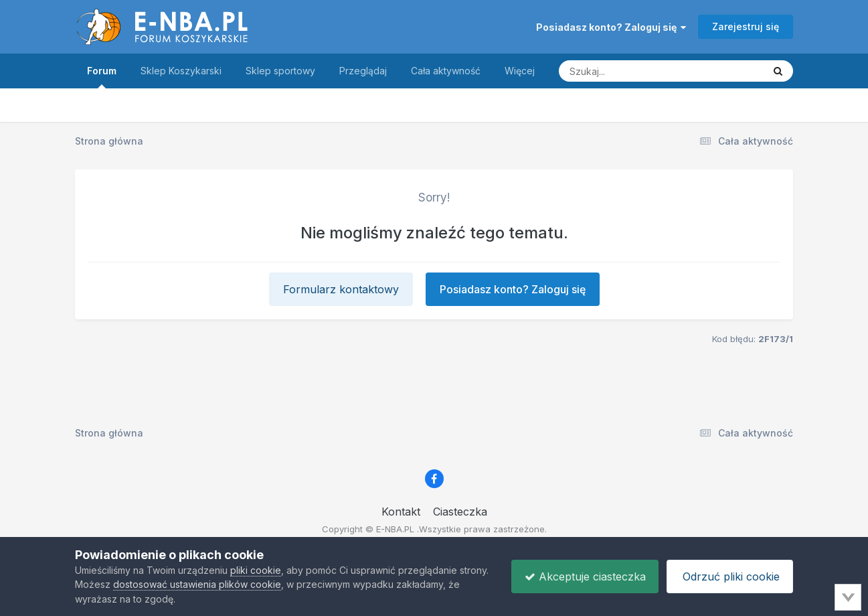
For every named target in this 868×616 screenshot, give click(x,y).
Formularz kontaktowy (341, 289)
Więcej (520, 71)
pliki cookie (256, 570)
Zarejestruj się (746, 26)
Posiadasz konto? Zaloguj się (611, 27)
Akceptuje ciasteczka (582, 576)
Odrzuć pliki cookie (729, 576)
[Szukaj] (628, 71)
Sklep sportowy (280, 71)
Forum (102, 77)
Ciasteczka (460, 512)
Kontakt (401, 512)
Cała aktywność (446, 71)
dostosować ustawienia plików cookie (229, 584)
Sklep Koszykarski (181, 71)
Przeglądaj (363, 71)
